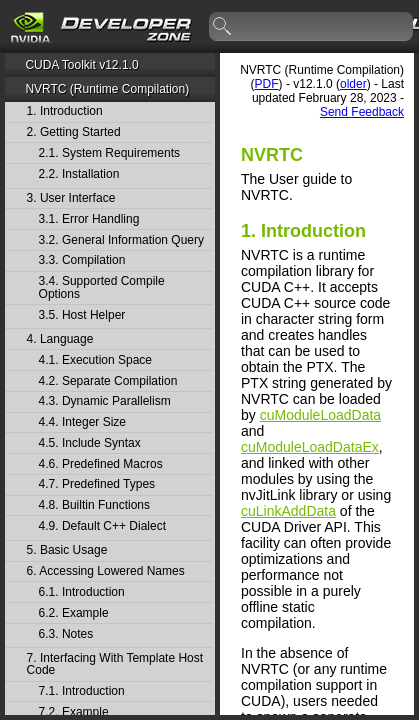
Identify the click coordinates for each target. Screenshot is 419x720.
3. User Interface (71, 198)
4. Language (60, 339)
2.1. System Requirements (109, 153)
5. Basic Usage (67, 550)
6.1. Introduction (82, 592)
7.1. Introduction (82, 691)
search (223, 27)
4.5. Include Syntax (90, 443)
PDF (267, 84)
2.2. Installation (79, 174)
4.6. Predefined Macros (101, 464)
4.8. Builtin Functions (94, 505)
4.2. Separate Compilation (108, 381)
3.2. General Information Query (121, 240)
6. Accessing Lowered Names (106, 571)
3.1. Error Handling (89, 219)
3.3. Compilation (82, 260)
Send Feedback (362, 112)
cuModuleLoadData (320, 415)
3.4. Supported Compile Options (102, 287)
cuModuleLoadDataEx (310, 447)
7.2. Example (74, 712)
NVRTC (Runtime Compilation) (107, 89)
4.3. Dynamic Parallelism (105, 401)
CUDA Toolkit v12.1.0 (81, 65)
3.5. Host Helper (82, 315)
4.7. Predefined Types (97, 484)
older (353, 84)
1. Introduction (65, 111)
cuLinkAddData (288, 511)
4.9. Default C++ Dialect (102, 526)
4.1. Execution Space (95, 360)
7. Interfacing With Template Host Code (115, 664)
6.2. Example (74, 613)
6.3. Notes (66, 634)
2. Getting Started (74, 132)
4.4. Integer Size (82, 422)
